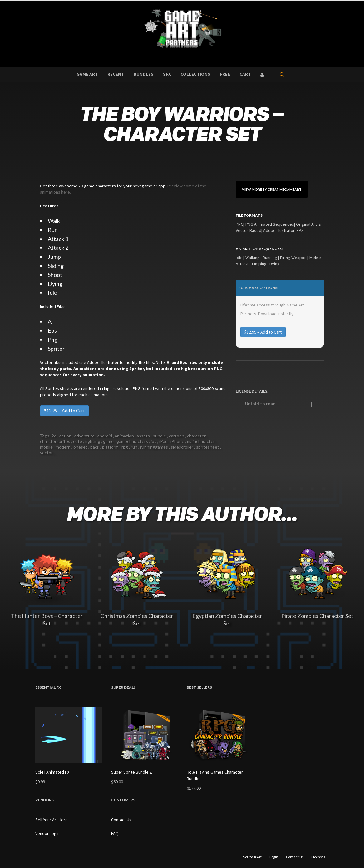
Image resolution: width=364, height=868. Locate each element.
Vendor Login (47, 833)
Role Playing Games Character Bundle (215, 775)
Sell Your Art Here (52, 820)
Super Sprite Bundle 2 (131, 772)
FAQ (115, 833)
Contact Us (121, 820)
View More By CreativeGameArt (272, 189)
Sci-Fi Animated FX (52, 772)
